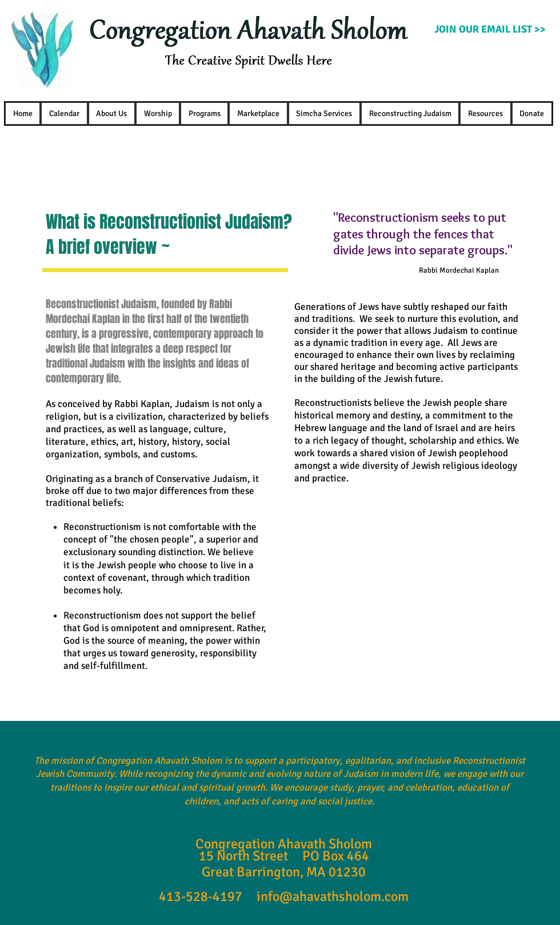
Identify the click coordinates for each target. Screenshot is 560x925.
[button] (112, 113)
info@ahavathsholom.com (333, 896)
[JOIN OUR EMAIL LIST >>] (490, 30)
